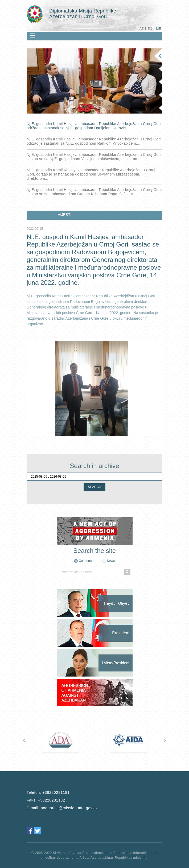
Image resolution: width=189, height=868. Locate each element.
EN (150, 29)
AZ (142, 29)
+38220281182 (51, 800)
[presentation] (24, 740)
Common (85, 561)
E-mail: (62, 808)
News (111, 561)
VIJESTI (65, 215)
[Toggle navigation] (32, 36)
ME (159, 29)
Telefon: (48, 792)
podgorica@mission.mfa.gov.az (69, 808)
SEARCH (94, 487)
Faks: (46, 800)
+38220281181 (56, 792)
